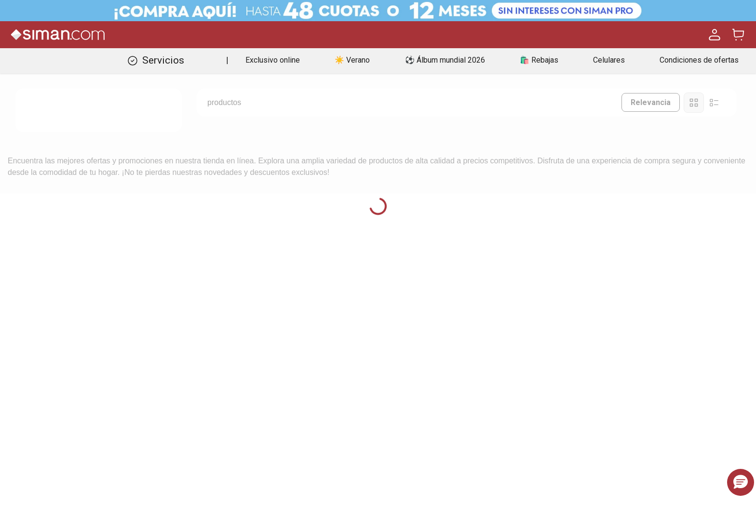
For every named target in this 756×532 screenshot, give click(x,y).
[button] (741, 482)
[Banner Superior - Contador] (378, 11)
